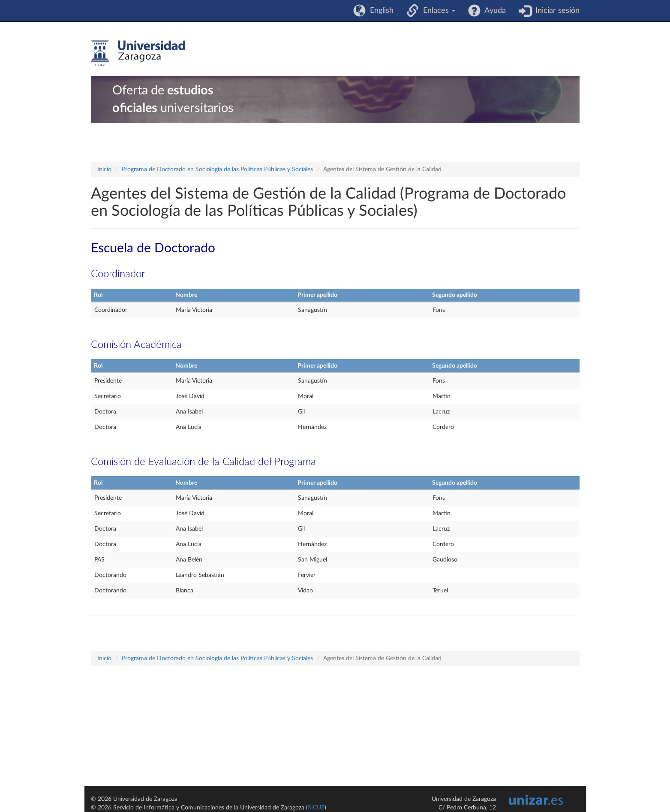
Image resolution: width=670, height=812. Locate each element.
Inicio (104, 169)
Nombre (186, 295)
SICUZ (316, 808)
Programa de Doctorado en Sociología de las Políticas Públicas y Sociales (217, 169)
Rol (98, 295)
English (380, 11)
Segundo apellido (455, 295)
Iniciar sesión (555, 11)
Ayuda (493, 11)
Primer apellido (317, 295)
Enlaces (437, 11)
